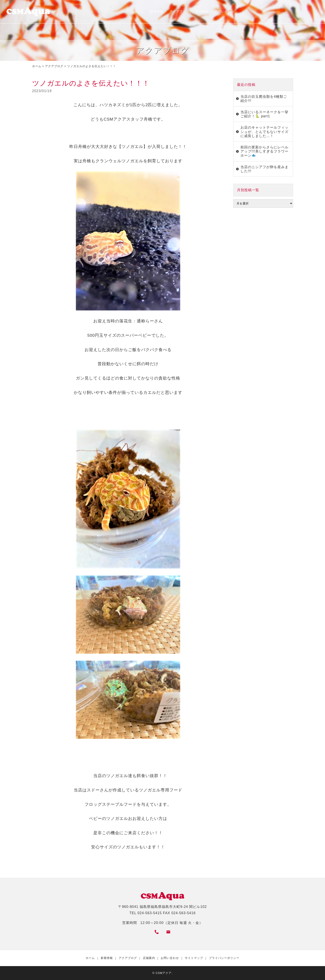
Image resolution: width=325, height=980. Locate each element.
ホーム (139, 12)
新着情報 (157, 12)
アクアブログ (179, 12)
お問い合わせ (225, 12)
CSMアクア (164, 973)
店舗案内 (202, 12)
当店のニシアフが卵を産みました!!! (264, 169)
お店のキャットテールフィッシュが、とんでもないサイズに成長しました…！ (264, 132)
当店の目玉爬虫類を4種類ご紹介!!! (264, 99)
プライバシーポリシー (224, 958)
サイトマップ (194, 958)
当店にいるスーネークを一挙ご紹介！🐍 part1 (264, 114)
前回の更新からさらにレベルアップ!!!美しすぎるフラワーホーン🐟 (264, 151)
